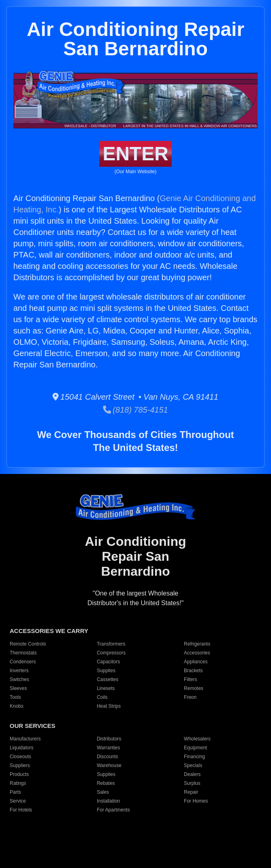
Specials (193, 765)
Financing (194, 757)
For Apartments (113, 810)
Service (18, 801)
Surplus (192, 783)
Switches (19, 679)
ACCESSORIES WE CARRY (49, 631)
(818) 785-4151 (135, 410)
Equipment (195, 748)
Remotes (193, 688)
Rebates (106, 783)
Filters (190, 679)
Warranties (109, 748)
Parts (15, 792)
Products (19, 774)
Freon (190, 697)
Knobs (17, 706)
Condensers (23, 662)
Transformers (111, 644)
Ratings (18, 783)
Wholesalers (197, 739)
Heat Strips (109, 706)
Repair (191, 792)
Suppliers (20, 765)
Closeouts (20, 757)
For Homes (196, 801)
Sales (103, 792)
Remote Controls (28, 644)
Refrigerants (197, 644)
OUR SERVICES (33, 726)
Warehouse (109, 765)
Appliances (196, 662)
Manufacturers (25, 739)
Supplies (106, 671)
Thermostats (23, 653)
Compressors (111, 653)
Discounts (108, 757)
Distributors (109, 739)
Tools (15, 697)
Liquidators (22, 748)
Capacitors (108, 662)
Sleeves (18, 688)
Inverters (19, 671)
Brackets (193, 671)
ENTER (135, 154)
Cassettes (108, 679)
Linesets (106, 688)
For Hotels (21, 810)
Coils (102, 697)
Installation (108, 801)
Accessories (197, 653)
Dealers (192, 774)
